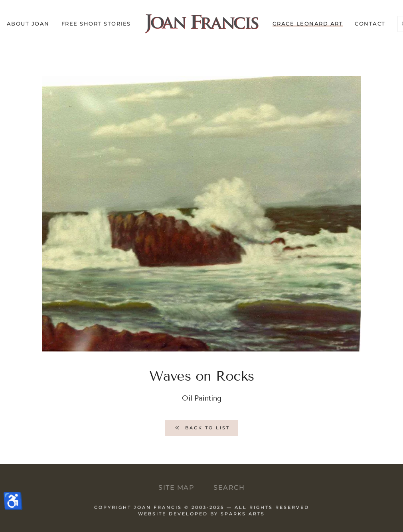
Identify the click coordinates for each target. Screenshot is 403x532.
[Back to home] (202, 24)
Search (229, 487)
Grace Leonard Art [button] (308, 24)
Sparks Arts (243, 516)
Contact (370, 24)
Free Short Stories (96, 24)
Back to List (201, 428)
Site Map (176, 487)
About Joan (28, 24)
